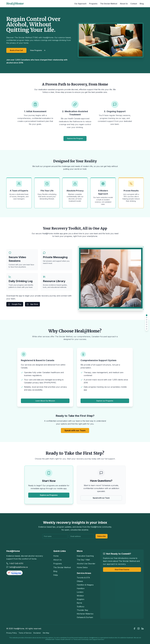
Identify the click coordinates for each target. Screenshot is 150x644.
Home (56, 556)
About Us (124, 4)
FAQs (56, 575)
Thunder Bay (82, 610)
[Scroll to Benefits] (147, 320)
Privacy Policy (12, 633)
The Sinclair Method (109, 4)
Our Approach (80, 4)
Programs (93, 4)
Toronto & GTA (83, 578)
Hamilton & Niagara (85, 585)
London (80, 592)
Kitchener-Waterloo (85, 614)
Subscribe (102, 536)
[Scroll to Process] (147, 327)
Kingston (81, 599)
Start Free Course (122, 570)
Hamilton (81, 588)
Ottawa (80, 581)
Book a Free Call (16, 50)
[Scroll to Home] (147, 315)
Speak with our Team (75, 430)
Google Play (15, 304)
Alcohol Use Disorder (86, 564)
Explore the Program (75, 138)
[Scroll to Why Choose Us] (147, 324)
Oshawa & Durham (85, 617)
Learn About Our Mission (45, 401)
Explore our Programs (105, 401)
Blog (142, 4)
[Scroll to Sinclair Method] (147, 329)
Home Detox (82, 567)
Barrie (79, 603)
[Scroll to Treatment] (147, 318)
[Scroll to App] (147, 322)
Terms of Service (25, 633)
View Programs (38, 50)
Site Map (46, 633)
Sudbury (81, 606)
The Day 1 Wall (83, 560)
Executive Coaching (85, 556)
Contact (134, 4)
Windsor (80, 596)
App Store (32, 304)
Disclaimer (37, 633)
